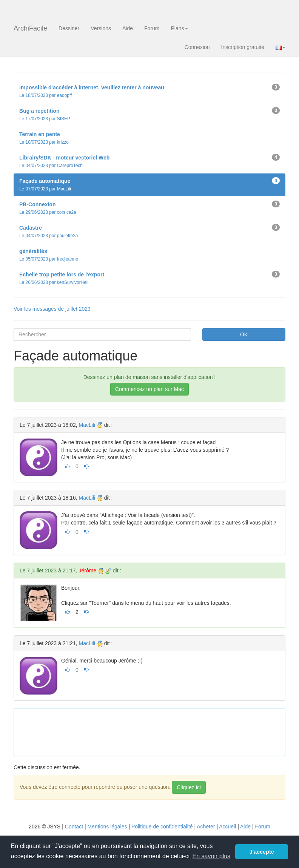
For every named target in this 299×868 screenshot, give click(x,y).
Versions (101, 28)
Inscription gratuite (243, 47)
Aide (128, 28)
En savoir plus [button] (212, 856)
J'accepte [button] (262, 852)
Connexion (197, 47)
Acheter (206, 827)
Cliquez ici (189, 787)
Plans (179, 28)
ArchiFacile (30, 28)
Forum (152, 28)
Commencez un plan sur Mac (149, 389)
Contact (74, 827)
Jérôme (87, 570)
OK (244, 334)
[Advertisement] (157, 731)
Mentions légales (107, 827)
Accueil (227, 827)
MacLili (87, 425)
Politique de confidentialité (162, 827)
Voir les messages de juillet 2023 (52, 309)
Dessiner (69, 28)
